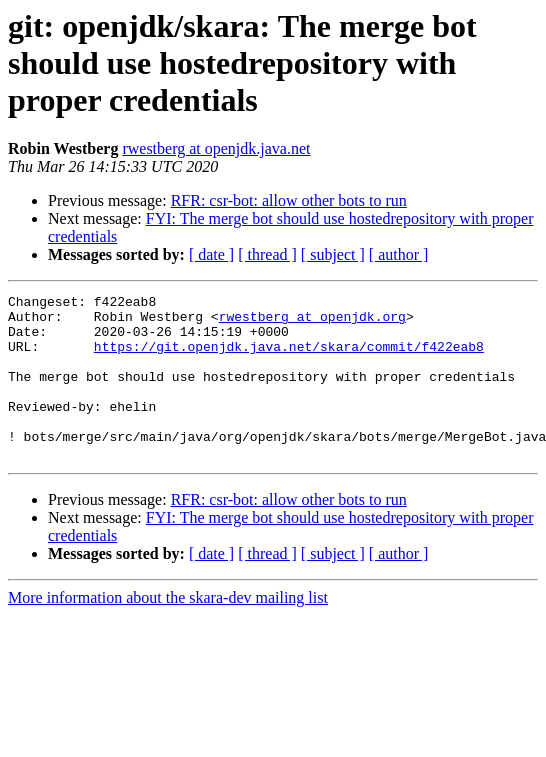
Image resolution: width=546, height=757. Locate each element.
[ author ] (399, 254)
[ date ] (211, 254)
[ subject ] (333, 254)
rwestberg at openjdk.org (312, 322)
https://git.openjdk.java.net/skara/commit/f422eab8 (289, 358)
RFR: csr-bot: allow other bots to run (289, 200)
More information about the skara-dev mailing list (168, 630)
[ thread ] (267, 254)
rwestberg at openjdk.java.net (216, 148)
